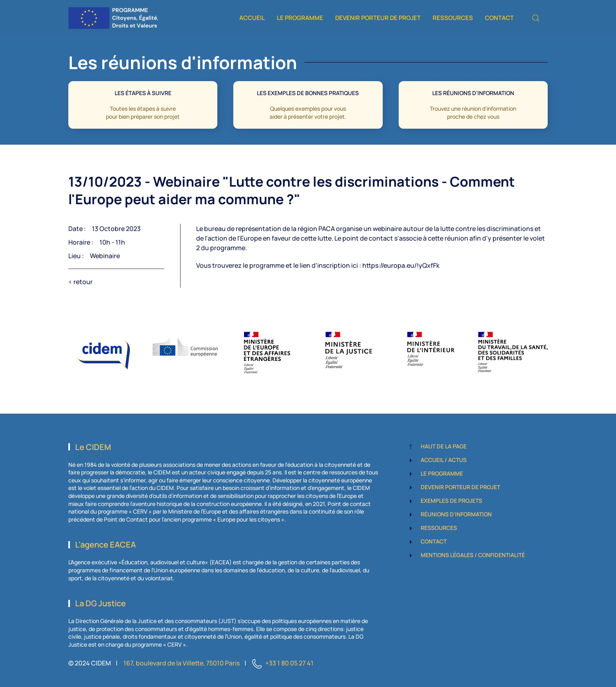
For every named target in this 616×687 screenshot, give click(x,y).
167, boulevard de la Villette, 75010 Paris (182, 663)
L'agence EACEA (105, 545)
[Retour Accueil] (113, 18)
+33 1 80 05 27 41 (289, 663)
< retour (80, 282)
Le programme (300, 18)
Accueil (252, 18)
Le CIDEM (93, 447)
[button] (536, 18)
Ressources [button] (453, 18)
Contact (499, 18)
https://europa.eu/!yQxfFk (401, 265)
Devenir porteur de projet (378, 18)
